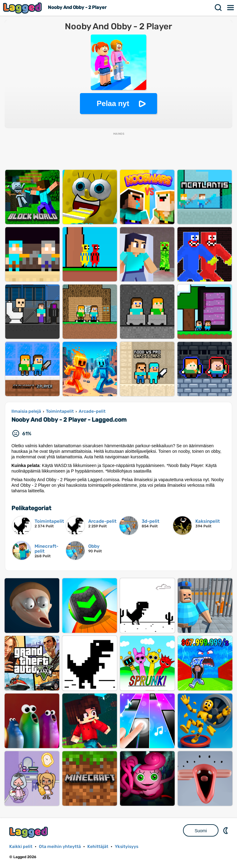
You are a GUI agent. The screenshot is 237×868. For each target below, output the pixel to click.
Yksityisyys (127, 847)
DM (226, 830)
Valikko (231, 8)
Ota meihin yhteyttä (60, 847)
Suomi (201, 831)
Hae (218, 8)
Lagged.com (29, 832)
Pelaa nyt (113, 103)
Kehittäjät (98, 847)
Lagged (23, 8)
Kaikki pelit (21, 847)
